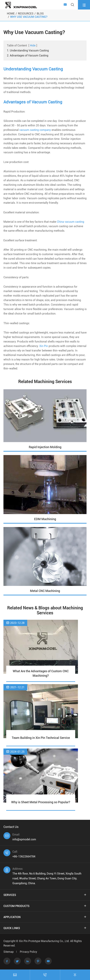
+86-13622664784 (24, 856)
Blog (40, 14)
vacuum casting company (35, 130)
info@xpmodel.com (24, 839)
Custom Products (16, 906)
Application (12, 917)
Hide (33, 45)
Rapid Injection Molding (45, 447)
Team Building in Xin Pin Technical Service (41, 738)
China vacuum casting (71, 222)
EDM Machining (45, 519)
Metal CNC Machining (45, 591)
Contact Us (11, 827)
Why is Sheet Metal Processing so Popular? (41, 802)
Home (11, 14)
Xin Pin (44, 346)
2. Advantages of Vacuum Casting (28, 55)
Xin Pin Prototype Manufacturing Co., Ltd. (45, 941)
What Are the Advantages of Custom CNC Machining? (41, 673)
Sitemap (9, 952)
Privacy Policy (28, 952)
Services (10, 895)
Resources (26, 14)
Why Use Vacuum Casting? (29, 17)
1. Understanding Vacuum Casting (28, 50)
